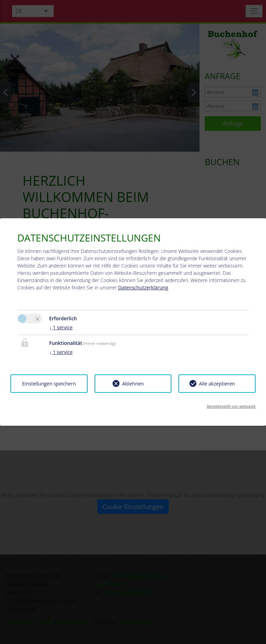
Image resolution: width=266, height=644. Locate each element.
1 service (61, 327)
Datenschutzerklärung (143, 287)
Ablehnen (133, 384)
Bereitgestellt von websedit (231, 406)
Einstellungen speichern (49, 384)
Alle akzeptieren (217, 384)
